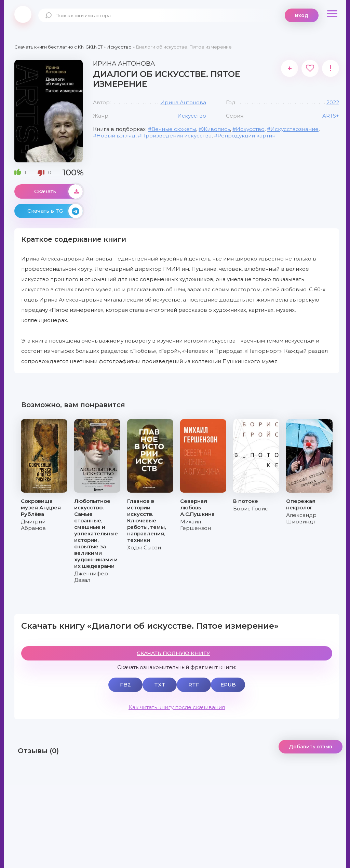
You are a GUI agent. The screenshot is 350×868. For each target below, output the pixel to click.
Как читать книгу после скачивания (177, 707)
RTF (194, 685)
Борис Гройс (251, 509)
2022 (333, 102)
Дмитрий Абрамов (33, 525)
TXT (160, 685)
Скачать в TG (55, 211)
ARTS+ (331, 116)
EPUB (228, 685)
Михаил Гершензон (196, 525)
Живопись (216, 129)
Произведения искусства (176, 136)
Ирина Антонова (183, 102)
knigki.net (23, 14)
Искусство (192, 116)
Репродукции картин (246, 136)
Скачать (58, 191)
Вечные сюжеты (174, 129)
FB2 (125, 685)
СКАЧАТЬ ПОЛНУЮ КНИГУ (173, 653)
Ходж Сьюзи (144, 547)
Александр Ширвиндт (301, 518)
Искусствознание (294, 129)
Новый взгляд (116, 136)
